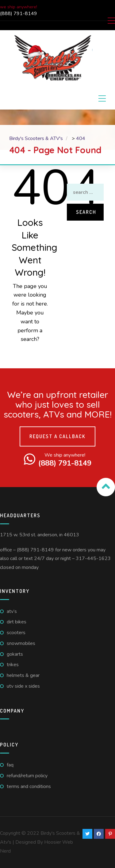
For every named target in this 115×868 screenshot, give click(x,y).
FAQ (10, 765)
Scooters (16, 633)
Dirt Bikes (17, 622)
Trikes (13, 665)
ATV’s (12, 611)
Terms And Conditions (29, 786)
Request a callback (57, 436)
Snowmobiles (21, 643)
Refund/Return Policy (27, 776)
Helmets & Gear (23, 675)
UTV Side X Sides (23, 686)
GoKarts (15, 654)
